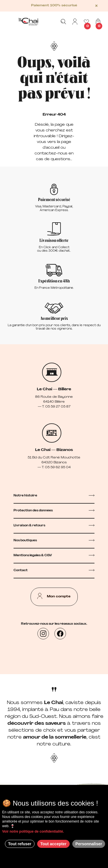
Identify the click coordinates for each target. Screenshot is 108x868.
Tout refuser (20, 844)
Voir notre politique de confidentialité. (33, 831)
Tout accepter (53, 844)
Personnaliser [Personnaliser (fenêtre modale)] (89, 844)
